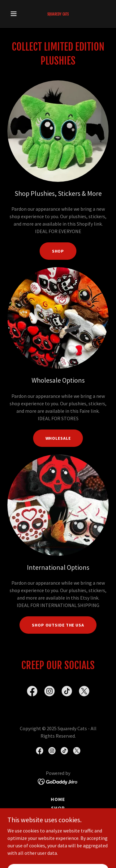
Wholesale (58, 438)
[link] (58, 14)
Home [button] (58, 799)
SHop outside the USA (58, 625)
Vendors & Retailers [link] (58, 825)
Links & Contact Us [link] (58, 816)
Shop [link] (58, 808)
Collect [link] (58, 834)
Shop (58, 251)
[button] (15, 14)
